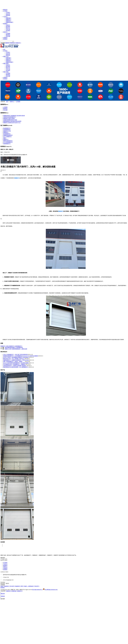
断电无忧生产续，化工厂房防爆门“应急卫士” (14, 359)
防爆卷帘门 (8, 21)
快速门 (2, 586)
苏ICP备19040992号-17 (37, 590)
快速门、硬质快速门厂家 (30, 586)
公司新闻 (8, 33)
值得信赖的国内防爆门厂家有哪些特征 (14, 347)
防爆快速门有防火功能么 (9, 118)
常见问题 (8, 36)
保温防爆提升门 (7, 144)
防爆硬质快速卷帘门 (8, 135)
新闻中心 (5, 32)
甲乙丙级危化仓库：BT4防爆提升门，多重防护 (14, 364)
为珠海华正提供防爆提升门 (10, 117)
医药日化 (8, 28)
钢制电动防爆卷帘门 (8, 141)
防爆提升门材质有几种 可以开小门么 (12, 123)
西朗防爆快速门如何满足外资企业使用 (12, 121)
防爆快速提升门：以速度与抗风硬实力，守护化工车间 (16, 360)
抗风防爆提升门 (19, 346)
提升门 (13, 586)
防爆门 (5, 138)
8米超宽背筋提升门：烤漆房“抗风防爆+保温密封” (15, 366)
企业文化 (8, 14)
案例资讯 (8, 35)
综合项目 (8, 31)
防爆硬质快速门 (10, 22)
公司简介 (8, 12)
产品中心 (5, 17)
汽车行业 (8, 29)
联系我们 (5, 39)
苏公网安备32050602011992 (50, 590)
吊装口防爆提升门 (10, 346)
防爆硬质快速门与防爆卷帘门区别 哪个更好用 (14, 116)
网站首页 (5, 10)
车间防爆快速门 (7, 130)
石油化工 (8, 25)
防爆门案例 (6, 63)
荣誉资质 (8, 15)
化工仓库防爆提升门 (8, 142)
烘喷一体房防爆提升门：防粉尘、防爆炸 (14, 361)
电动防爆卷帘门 (7, 134)
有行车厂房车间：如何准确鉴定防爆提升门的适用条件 (16, 357)
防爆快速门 (8, 18)
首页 (4, 49)
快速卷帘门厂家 (8, 586)
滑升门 (22, 586)
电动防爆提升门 (7, 128)
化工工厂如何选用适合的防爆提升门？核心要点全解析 (16, 363)
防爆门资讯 (6, 72)
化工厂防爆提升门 (7, 137)
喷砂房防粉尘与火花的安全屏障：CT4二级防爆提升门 (16, 367)
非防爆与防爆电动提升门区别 (10, 120)
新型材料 (8, 26)
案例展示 (5, 24)
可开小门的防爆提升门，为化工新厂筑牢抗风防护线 (16, 354)
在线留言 (5, 38)
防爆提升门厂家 (7, 131)
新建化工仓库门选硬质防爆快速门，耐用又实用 (16, 349)
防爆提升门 (8, 19)
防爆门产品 (6, 56)
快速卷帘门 (18, 586)
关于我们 (5, 11)
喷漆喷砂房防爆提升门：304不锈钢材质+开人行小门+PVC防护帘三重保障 (21, 356)
